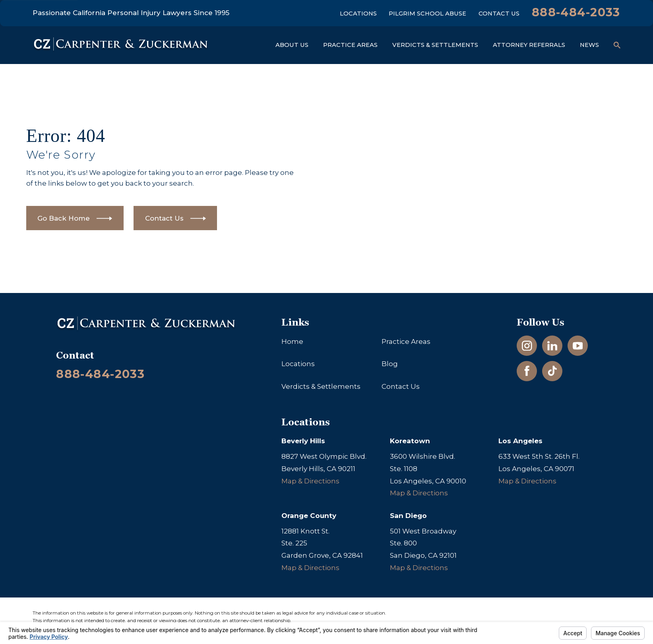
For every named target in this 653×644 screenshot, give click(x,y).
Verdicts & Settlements (321, 386)
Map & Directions (310, 481)
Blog (390, 364)
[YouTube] (578, 346)
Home (292, 341)
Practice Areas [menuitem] (350, 45)
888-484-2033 (576, 12)
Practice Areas (406, 341)
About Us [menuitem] (292, 45)
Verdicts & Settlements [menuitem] (435, 45)
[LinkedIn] (552, 346)
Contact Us (499, 14)
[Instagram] (527, 346)
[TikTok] (552, 371)
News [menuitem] (589, 45)
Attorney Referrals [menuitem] (529, 45)
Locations (358, 14)
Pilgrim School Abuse (427, 14)
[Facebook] (527, 371)
